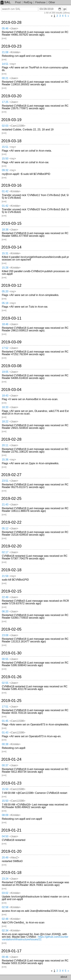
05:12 (5, 528)
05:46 (5, 28)
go (65, 9)
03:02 (5, 893)
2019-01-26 (11, 677)
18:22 (5, 422)
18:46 (5, 324)
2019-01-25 (11, 701)
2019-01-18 (11, 873)
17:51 (5, 707)
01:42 (5, 191)
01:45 (5, 721)
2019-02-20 (11, 546)
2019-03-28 (11, 22)
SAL (6, 2)
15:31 (5, 253)
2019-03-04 (11, 390)
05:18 (5, 303)
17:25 (5, 102)
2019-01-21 (11, 830)
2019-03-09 (11, 342)
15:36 (5, 460)
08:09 (5, 815)
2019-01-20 (11, 851)
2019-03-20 (11, 96)
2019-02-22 (11, 522)
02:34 (5, 931)
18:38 (5, 230)
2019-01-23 (11, 783)
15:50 (5, 159)
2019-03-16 (11, 185)
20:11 (5, 445)
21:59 (5, 576)
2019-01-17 (11, 951)
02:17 (5, 552)
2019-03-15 (11, 223)
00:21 (5, 78)
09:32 (5, 170)
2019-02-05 (11, 629)
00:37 (5, 765)
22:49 (5, 597)
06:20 (5, 611)
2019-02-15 (11, 591)
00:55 (5, 659)
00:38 (5, 744)
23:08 (5, 635)
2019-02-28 (11, 439)
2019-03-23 (11, 46)
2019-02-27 (11, 475)
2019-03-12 (11, 285)
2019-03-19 (11, 120)
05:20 (5, 291)
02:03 (5, 126)
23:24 (5, 879)
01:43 (5, 733)
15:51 (5, 147)
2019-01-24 (11, 759)
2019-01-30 (11, 653)
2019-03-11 (11, 318)
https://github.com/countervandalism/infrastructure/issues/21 (35, 938)
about (64, 977)
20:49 (5, 858)
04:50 (5, 836)
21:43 (5, 505)
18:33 (5, 407)
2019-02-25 (11, 499)
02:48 (5, 919)
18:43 (5, 396)
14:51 (5, 64)
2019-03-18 (11, 141)
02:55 (5, 683)
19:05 (5, 372)
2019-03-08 (11, 366)
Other (52, 2)
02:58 (5, 907)
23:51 (5, 481)
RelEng (28, 2)
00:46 (5, 957)
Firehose (40, 2)
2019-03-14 (11, 247)
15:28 (5, 268)
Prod (18, 2)
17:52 (5, 348)
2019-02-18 (11, 570)
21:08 (5, 52)
